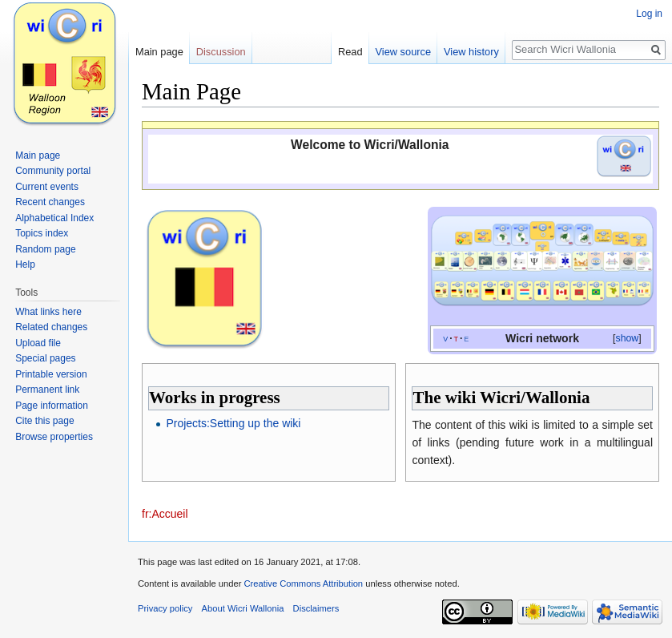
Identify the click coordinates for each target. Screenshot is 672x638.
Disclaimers (316, 608)
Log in (649, 14)
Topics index (42, 233)
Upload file (38, 343)
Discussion (221, 52)
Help (25, 264)
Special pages (45, 358)
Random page (45, 249)
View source (403, 52)
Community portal (53, 171)
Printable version (51, 374)
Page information (52, 406)
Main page (159, 52)
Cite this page (44, 421)
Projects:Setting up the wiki (233, 423)
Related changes (51, 327)
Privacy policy (165, 608)
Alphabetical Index (54, 218)
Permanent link (47, 390)
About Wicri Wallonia (243, 608)
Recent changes (50, 202)
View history (471, 52)
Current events (47, 187)
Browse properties (54, 437)
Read (350, 52)
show (628, 338)
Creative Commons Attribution (303, 583)
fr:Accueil (165, 514)
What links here (48, 312)
